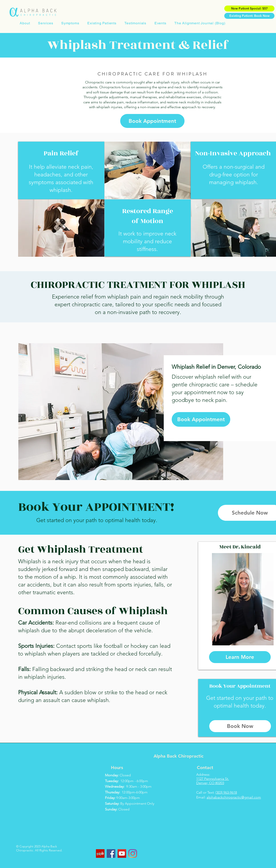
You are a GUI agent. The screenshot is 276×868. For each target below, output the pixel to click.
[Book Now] (240, 726)
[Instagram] (133, 854)
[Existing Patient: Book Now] (249, 16)
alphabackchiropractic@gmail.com (234, 797)
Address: (203, 774)
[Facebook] (111, 854)
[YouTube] (122, 854)
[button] (46, 23)
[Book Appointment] (152, 121)
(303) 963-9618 (226, 792)
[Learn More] (240, 657)
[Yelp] (100, 854)
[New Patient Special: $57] (249, 9)
